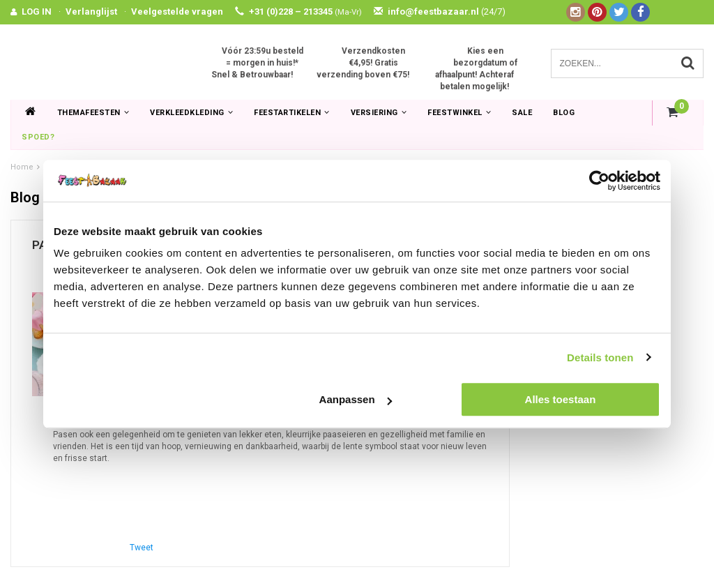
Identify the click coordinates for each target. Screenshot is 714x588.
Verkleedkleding (191, 113)
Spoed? (38, 137)
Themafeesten (93, 113)
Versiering (379, 113)
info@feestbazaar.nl (440, 12)
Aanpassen (356, 399)
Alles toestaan (561, 399)
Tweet (142, 548)
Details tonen (600, 357)
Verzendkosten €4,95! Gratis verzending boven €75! (363, 63)
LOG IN (37, 12)
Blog (564, 113)
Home (22, 167)
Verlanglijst (91, 12)
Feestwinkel (459, 113)
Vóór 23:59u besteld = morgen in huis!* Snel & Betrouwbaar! (257, 63)
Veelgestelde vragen (177, 12)
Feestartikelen (292, 113)
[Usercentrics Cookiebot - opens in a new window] (599, 181)
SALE (522, 113)
